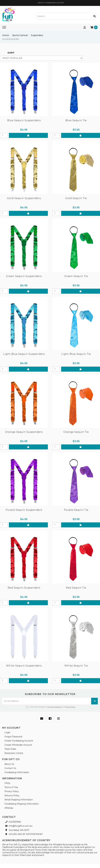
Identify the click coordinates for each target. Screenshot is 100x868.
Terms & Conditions (55, 707)
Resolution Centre (14, 753)
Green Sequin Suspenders (24, 276)
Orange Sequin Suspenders (24, 432)
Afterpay (9, 808)
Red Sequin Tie (76, 588)
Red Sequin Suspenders (24, 588)
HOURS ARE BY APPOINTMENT (24, 834)
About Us (9, 764)
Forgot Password (13, 737)
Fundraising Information (17, 772)
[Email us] (42, 718)
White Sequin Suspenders (24, 666)
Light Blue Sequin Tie (76, 354)
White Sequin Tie (76, 666)
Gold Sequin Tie (76, 198)
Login (7, 732)
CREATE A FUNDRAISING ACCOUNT (50, 3)
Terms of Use (11, 787)
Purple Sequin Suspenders (24, 510)
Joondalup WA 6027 (17, 830)
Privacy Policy (70, 707)
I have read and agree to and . (51, 707)
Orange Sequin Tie (76, 432)
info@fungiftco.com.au (18, 826)
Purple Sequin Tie (76, 510)
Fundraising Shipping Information (22, 804)
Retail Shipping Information (19, 800)
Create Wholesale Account (18, 745)
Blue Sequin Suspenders (24, 120)
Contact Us (10, 768)
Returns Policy (12, 796)
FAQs (7, 783)
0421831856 (13, 822)
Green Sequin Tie (76, 276)
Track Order (10, 749)
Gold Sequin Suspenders (24, 198)
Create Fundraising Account (19, 741)
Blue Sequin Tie (76, 120)
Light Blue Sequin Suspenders (24, 354)
